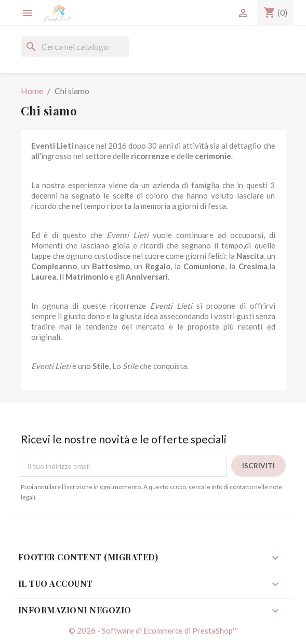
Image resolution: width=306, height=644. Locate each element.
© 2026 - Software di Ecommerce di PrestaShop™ (153, 630)
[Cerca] (75, 47)
